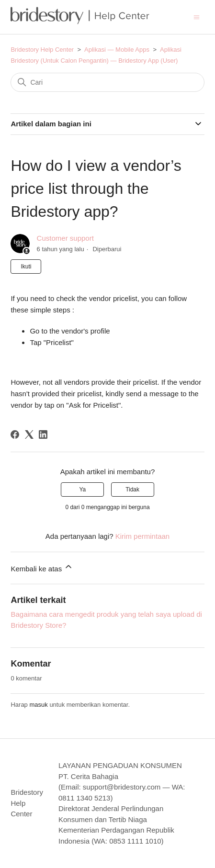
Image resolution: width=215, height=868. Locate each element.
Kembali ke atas (42, 567)
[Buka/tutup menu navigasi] (197, 17)
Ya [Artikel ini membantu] (83, 490)
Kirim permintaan (142, 536)
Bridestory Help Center (42, 50)
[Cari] (107, 82)
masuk (38, 705)
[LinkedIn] (43, 434)
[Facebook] (15, 434)
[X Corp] (29, 434)
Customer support (65, 238)
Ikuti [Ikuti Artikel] (26, 267)
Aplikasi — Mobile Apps (117, 50)
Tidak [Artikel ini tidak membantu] (132, 490)
